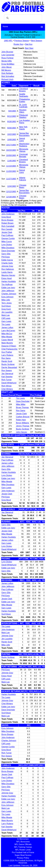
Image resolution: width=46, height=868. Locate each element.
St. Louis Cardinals (23, 106)
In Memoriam (23, 839)
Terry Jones (7, 303)
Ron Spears (7, 370)
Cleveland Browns (23, 90)
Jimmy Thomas (23, 426)
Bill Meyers (6, 70)
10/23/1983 (11, 150)
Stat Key (29, 44)
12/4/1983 (12, 186)
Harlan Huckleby (9, 281)
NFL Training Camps (23, 847)
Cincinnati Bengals (23, 155)
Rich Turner (7, 380)
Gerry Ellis (6, 254)
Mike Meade (7, 337)
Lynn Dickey (7, 245)
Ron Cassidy (7, 229)
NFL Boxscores (23, 842)
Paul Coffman (7, 235)
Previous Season (22, 41)
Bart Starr (29, 48)
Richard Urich (7, 79)
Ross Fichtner (8, 58)
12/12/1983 (11, 192)
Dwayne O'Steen (9, 346)
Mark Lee (6, 315)
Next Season (37, 41)
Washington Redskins (24, 145)
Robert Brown (7, 223)
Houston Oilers (23, 111)
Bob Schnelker (8, 76)
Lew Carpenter (8, 55)
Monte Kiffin (7, 61)
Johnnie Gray (7, 266)
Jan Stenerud (7, 374)
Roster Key (18, 44)
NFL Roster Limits (23, 850)
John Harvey (22, 432)
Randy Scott (7, 361)
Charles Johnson (9, 294)
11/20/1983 (11, 171)
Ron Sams (6, 358)
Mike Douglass (8, 248)
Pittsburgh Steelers (24, 116)
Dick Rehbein (7, 73)
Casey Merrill (7, 340)
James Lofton (7, 328)
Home (5, 26)
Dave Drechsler (8, 251)
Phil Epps (6, 257)
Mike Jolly (6, 300)
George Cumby (8, 238)
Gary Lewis (6, 321)
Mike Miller (21, 404)
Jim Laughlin (7, 312)
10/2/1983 (12, 134)
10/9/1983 (12, 140)
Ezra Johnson (7, 297)
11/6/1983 (12, 161)
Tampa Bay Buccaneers (24, 134)
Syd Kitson (6, 306)
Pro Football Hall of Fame (23, 852)
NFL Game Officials (23, 844)
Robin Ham (21, 420)
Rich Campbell (8, 226)
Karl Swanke (7, 377)
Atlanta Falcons (23, 179)
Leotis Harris (7, 272)
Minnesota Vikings (24, 150)
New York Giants (23, 128)
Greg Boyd (6, 217)
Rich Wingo (7, 386)
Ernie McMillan (8, 64)
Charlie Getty (7, 263)
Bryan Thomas (22, 407)
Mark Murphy (7, 343)
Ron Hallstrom (8, 269)
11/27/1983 (11, 179)
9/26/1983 (12, 128)
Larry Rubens (7, 355)
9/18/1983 (12, 122)
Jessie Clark (7, 232)
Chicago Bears (23, 186)
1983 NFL (8, 41)
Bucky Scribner (8, 364)
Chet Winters (7, 389)
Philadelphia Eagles (24, 100)
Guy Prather (7, 352)
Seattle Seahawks (24, 95)
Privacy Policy (23, 858)
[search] (23, 18)
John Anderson (8, 214)
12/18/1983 (11, 197)
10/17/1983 (11, 145)
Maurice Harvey (8, 275)
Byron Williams (23, 423)
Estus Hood (7, 278)
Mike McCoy (7, 334)
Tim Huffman (7, 285)
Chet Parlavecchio (9, 349)
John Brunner (7, 52)
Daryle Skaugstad (9, 367)
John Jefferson (8, 291)
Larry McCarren (8, 331)
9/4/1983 (12, 111)
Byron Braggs (7, 220)
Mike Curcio (7, 242)
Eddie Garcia (7, 260)
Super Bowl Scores (23, 855)
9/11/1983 (12, 116)
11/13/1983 (11, 166)
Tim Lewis (6, 324)
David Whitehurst (9, 383)
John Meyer (7, 67)
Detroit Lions (22, 140)
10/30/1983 (11, 155)
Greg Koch (6, 309)
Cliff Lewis (6, 318)
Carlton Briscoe (23, 417)
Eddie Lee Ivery (8, 288)
